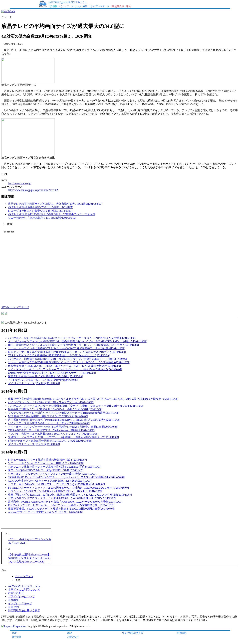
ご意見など (73, 637)
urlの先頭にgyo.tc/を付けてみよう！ (68, 2)
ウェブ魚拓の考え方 (133, 633)
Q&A (70, 633)
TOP (14, 633)
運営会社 (17, 637)
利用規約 (182, 633)
